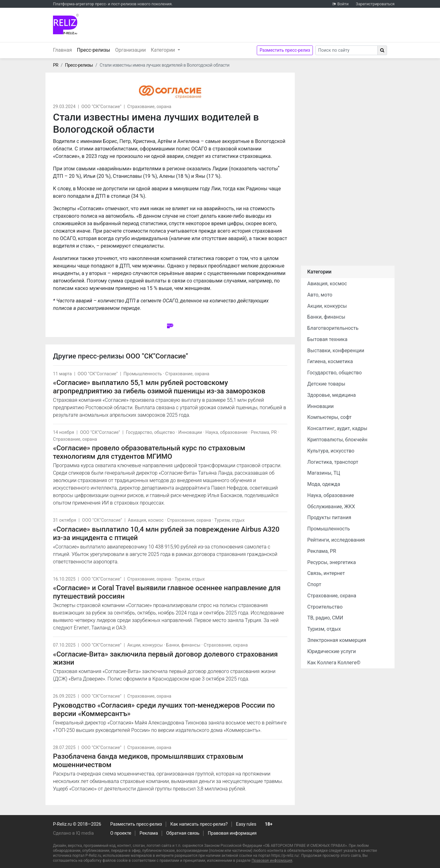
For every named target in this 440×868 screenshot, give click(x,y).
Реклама (149, 833)
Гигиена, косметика (330, 361)
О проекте (121, 833)
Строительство (325, 607)
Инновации (190, 432)
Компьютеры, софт (329, 417)
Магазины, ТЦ (324, 473)
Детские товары (326, 384)
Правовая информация (232, 833)
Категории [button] (164, 50)
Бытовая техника (327, 339)
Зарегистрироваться (375, 4)
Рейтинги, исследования (336, 540)
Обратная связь (183, 833)
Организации (130, 50)
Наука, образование (226, 432)
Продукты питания (329, 517)
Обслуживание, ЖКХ (331, 507)
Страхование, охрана (149, 107)
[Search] (347, 50)
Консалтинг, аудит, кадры (337, 428)
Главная (62, 50)
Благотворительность (333, 328)
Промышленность (143, 374)
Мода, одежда (324, 484)
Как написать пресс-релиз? (199, 824)
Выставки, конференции (336, 351)
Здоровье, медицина (332, 395)
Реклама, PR (264, 432)
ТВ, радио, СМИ (325, 618)
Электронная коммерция (337, 640)
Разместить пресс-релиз (285, 50)
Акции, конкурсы (145, 645)
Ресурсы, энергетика (332, 562)
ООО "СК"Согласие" (101, 107)
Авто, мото (320, 295)
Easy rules (246, 824)
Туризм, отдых (230, 520)
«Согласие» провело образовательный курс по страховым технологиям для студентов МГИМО (149, 452)
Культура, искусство (331, 451)
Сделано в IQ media (73, 833)
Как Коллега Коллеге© (334, 663)
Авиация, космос (146, 520)
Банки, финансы (183, 645)
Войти (343, 4)
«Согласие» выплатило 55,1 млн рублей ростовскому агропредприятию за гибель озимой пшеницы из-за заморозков (159, 387)
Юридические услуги (332, 651)
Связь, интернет (326, 573)
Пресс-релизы (95, 50)
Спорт (314, 584)
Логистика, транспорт (333, 462)
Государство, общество (150, 432)
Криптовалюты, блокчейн (337, 440)
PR (56, 65)
